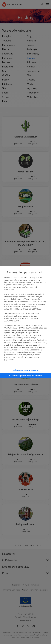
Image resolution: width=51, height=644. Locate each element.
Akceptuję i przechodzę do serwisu (26, 376)
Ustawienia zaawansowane (26, 370)
